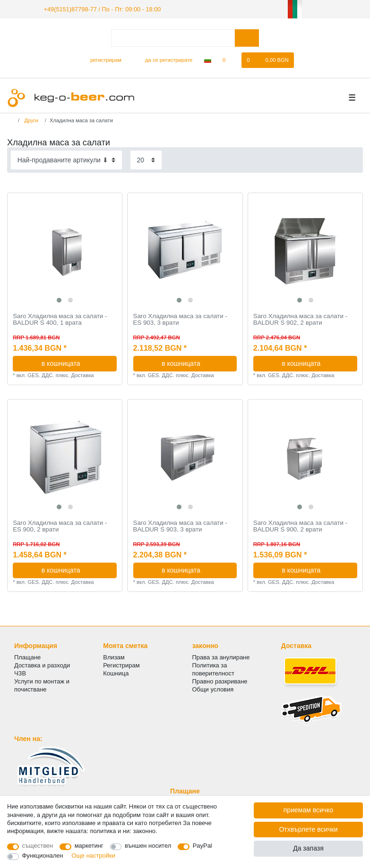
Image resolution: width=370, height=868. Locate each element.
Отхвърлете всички (308, 829)
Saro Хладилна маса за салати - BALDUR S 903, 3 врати (180, 526)
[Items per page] (146, 159)
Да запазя (308, 848)
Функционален (43, 855)
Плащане (27, 656)
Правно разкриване (220, 681)
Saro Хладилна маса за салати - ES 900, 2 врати (60, 526)
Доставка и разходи (42, 665)
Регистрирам (121, 665)
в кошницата (76, 362)
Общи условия (213, 689)
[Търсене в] (247, 37)
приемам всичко (308, 810)
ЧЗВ (20, 673)
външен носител (148, 846)
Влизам (114, 656)
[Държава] (207, 59)
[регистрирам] (102, 59)
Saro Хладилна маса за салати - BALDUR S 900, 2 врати (300, 526)
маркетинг (89, 846)
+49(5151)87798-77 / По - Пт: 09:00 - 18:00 (98, 8)
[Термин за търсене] (173, 37)
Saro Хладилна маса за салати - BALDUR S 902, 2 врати (300, 319)
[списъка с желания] (229, 59)
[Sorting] (66, 159)
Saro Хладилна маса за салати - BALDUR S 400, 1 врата (60, 319)
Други (30, 120)
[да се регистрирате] (163, 59)
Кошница (116, 673)
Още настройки (93, 855)
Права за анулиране (221, 656)
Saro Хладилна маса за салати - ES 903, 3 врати (180, 319)
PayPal (202, 846)
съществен (38, 846)
